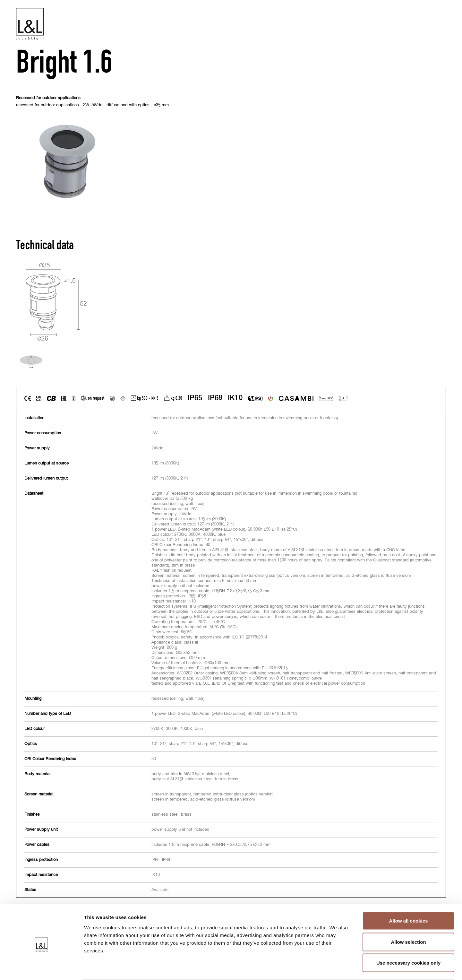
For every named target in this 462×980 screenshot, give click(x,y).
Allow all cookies (409, 896)
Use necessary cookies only (408, 938)
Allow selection (408, 917)
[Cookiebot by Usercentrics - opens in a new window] (42, 967)
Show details (337, 967)
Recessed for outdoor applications (48, 98)
